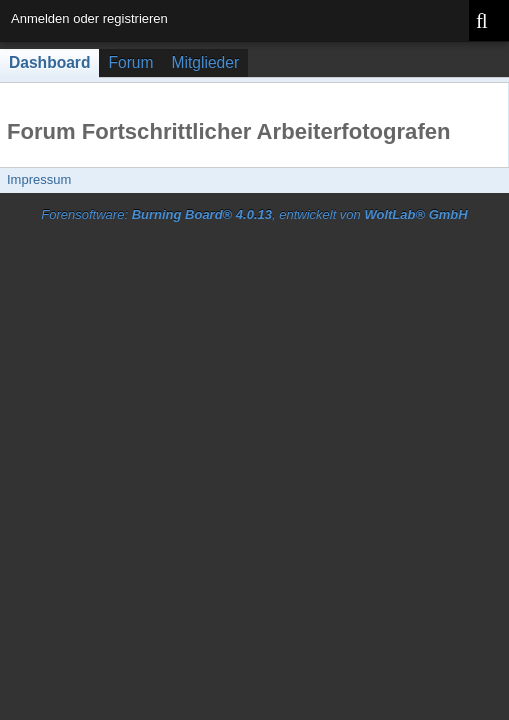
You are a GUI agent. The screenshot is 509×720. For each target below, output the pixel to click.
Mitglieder (206, 62)
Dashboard (49, 62)
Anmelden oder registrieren (89, 18)
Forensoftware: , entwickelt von (254, 214)
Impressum (39, 179)
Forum (130, 62)
